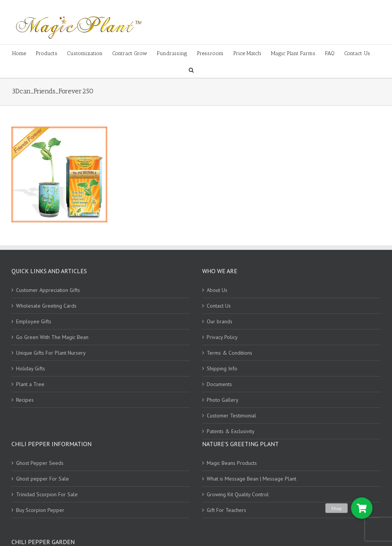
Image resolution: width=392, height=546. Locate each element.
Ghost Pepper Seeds (40, 463)
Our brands (220, 321)
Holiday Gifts (31, 368)
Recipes (25, 400)
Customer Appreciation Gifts (48, 290)
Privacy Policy (222, 337)
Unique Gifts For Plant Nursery (51, 353)
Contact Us (219, 306)
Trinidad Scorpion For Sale (47, 494)
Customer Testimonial (231, 416)
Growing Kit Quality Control (238, 494)
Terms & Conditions (229, 353)
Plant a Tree (30, 384)
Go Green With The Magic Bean (52, 337)
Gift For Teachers (226, 510)
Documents (219, 384)
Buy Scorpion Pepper (40, 510)
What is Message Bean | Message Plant (252, 479)
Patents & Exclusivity (231, 431)
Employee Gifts (34, 321)
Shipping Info (222, 368)
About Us (217, 290)
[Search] (191, 69)
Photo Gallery (223, 400)
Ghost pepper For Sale (42, 479)
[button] (362, 508)
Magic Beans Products (232, 463)
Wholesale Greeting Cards (46, 306)
